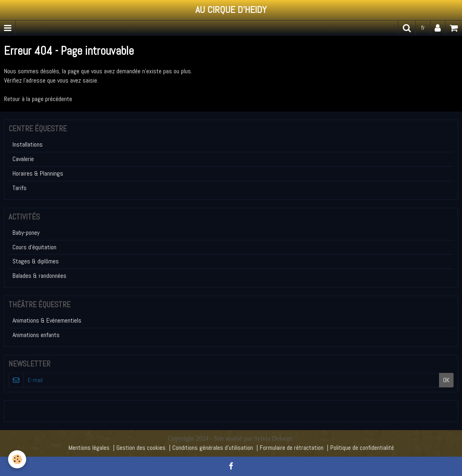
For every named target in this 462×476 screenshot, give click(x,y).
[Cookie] (17, 459)
